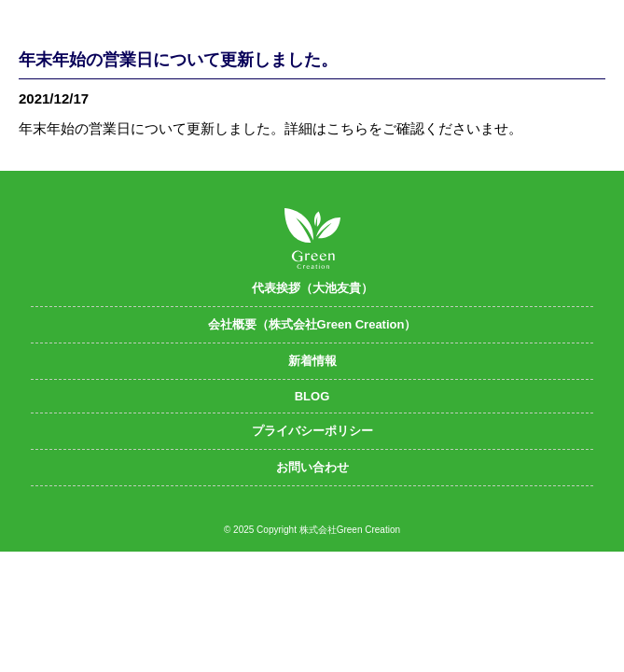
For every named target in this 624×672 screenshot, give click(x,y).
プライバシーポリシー (312, 431)
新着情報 (312, 361)
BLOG (312, 396)
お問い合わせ (312, 467)
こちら (347, 128)
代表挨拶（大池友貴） (312, 288)
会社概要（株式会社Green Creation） (312, 324)
